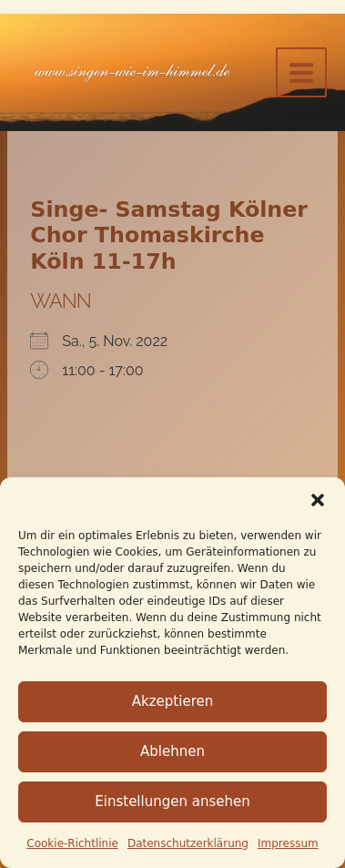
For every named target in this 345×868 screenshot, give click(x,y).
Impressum (288, 843)
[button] (318, 500)
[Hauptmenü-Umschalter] (301, 73)
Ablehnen (172, 751)
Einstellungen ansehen (172, 802)
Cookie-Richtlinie (72, 843)
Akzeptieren (172, 701)
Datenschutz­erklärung (188, 843)
